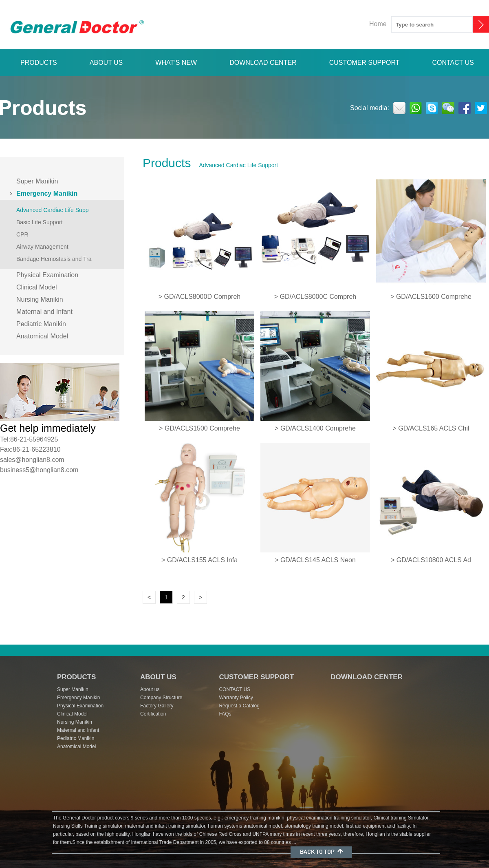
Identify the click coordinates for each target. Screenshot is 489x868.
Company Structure (161, 698)
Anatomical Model (42, 336)
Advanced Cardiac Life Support (238, 165)
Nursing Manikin (40, 299)
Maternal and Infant (44, 312)
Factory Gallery (157, 706)
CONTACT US (453, 63)
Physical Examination (47, 275)
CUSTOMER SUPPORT (365, 63)
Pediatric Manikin (41, 324)
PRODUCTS (39, 63)
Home (378, 24)
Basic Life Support (40, 222)
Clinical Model (37, 287)
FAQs (225, 714)
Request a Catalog (239, 706)
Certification (153, 714)
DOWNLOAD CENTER (263, 63)
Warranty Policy (236, 698)
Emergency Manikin (47, 193)
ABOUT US (106, 63)
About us (150, 689)
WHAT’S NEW (176, 63)
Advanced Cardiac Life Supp (52, 210)
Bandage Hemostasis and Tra (54, 259)
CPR (22, 234)
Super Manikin (37, 181)
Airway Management (42, 247)
